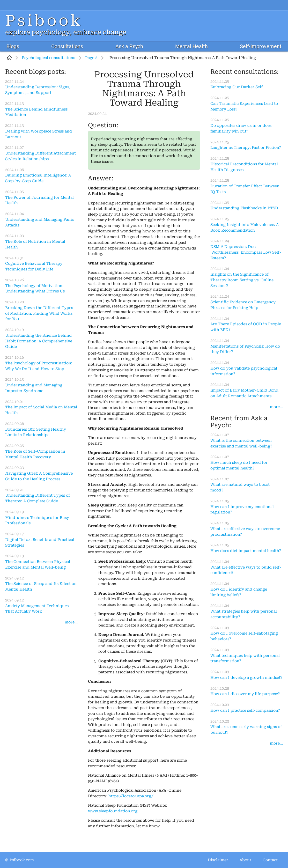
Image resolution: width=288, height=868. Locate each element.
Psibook (44, 20)
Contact (270, 860)
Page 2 (91, 58)
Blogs (13, 46)
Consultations (67, 46)
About (245, 860)
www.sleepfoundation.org (113, 811)
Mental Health (191, 46)
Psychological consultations (48, 58)
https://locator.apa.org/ (131, 796)
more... (71, 622)
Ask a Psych (129, 46)
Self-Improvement (261, 46)
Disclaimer (218, 860)
